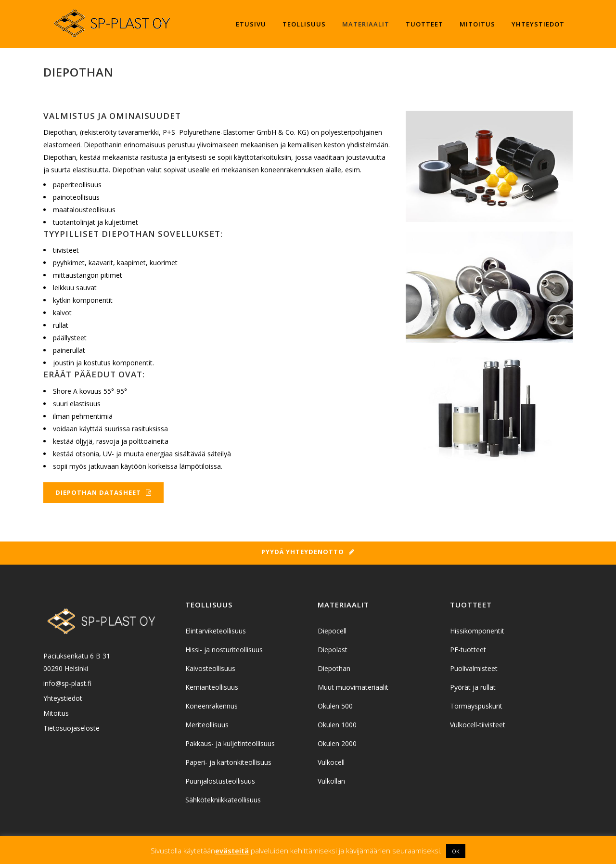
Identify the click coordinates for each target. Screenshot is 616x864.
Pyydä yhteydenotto (308, 552)
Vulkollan (331, 781)
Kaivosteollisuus (210, 668)
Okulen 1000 (337, 725)
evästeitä (232, 851)
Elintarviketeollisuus (216, 631)
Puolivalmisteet (474, 668)
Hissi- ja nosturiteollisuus (224, 650)
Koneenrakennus (212, 706)
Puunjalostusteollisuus (220, 781)
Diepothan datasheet (103, 492)
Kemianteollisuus (212, 687)
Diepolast (333, 650)
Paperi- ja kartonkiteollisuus (228, 762)
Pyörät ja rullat (473, 687)
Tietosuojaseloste (71, 728)
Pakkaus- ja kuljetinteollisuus (230, 743)
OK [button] (456, 851)
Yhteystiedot (63, 698)
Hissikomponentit (477, 631)
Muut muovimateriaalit (353, 687)
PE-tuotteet (468, 650)
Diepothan (334, 668)
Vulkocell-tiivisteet (478, 725)
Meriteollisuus (207, 725)
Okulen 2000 (337, 743)
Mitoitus (56, 713)
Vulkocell (331, 762)
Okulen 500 (335, 706)
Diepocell (332, 631)
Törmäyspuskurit (476, 706)
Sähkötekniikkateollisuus (223, 800)
